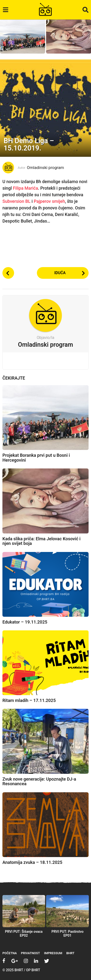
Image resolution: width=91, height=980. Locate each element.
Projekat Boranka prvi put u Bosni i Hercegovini (36, 458)
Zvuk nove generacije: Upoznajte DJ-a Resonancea (39, 781)
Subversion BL (16, 201)
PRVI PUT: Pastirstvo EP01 (67, 933)
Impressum (53, 953)
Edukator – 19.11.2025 (25, 622)
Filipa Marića (25, 188)
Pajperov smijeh (49, 201)
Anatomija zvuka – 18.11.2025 (32, 862)
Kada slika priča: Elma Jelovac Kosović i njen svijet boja (41, 541)
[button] (5, 10)
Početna (10, 953)
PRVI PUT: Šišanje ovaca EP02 (24, 933)
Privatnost (30, 953)
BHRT (70, 953)
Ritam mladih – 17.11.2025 (29, 700)
